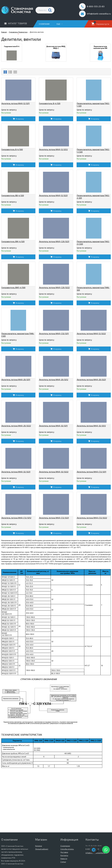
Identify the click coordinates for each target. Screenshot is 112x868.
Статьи (63, 862)
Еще (60, 24)
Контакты (64, 855)
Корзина (39, 846)
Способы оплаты (67, 849)
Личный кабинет (42, 849)
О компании (44, 24)
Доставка (64, 852)
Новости (64, 859)
